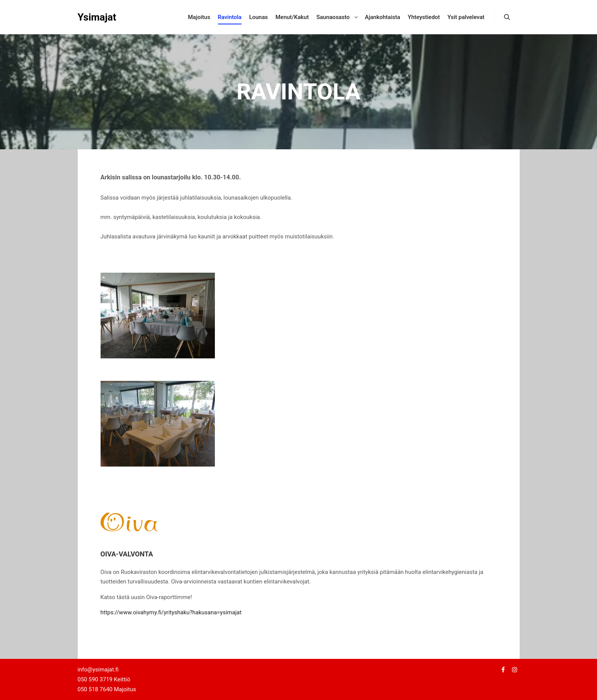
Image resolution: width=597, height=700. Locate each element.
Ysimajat (97, 17)
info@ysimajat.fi (98, 670)
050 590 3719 (96, 679)
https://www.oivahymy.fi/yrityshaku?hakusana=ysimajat (171, 612)
